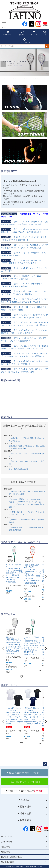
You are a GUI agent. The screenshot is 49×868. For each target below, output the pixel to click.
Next (46, 64)
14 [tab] (28, 78)
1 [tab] (5, 78)
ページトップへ (45, 764)
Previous (3, 64)
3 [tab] (8, 78)
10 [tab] (21, 78)
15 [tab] (30, 78)
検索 (47, 46)
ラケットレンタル (25, 40)
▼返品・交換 (25, 813)
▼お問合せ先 (25, 820)
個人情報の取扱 (7, 862)
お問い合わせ (7, 842)
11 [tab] (23, 78)
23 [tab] (45, 78)
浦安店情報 (6, 847)
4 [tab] (10, 78)
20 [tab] (39, 78)
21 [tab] (41, 78)
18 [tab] (36, 78)
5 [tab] (12, 78)
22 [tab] (43, 78)
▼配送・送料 (25, 807)
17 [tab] (34, 78)
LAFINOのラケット (8, 33)
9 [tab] (19, 78)
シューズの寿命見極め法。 (19, 469)
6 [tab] (14, 78)
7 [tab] (16, 78)
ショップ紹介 (7, 836)
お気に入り (22, 33)
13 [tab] (27, 78)
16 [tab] (32, 78)
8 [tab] (17, 78)
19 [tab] (38, 78)
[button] (3, 577)
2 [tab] (6, 78)
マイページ (34, 33)
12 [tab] (25, 78)
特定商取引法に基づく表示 (12, 857)
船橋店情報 (6, 852)
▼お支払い (25, 800)
